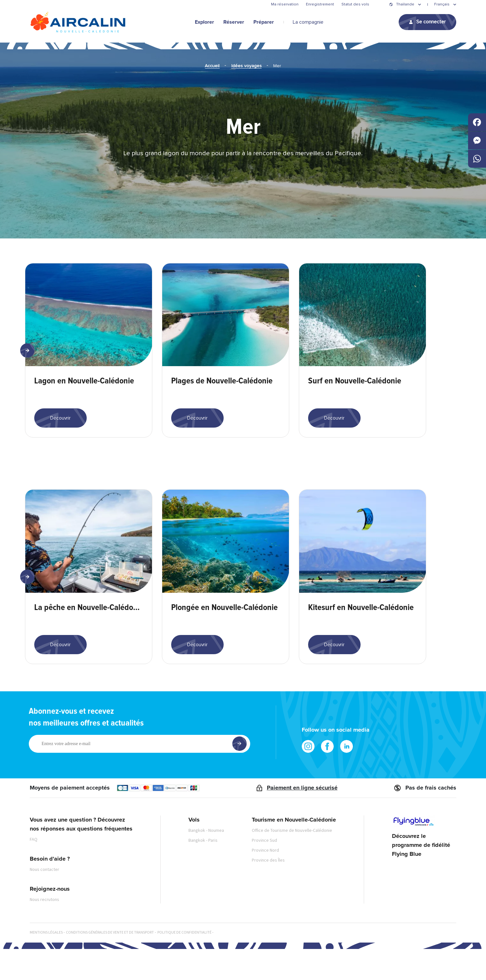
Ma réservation (285, 4)
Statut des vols (355, 4)
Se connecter (431, 22)
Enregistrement (320, 4)
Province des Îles (268, 891)
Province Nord (265, 881)
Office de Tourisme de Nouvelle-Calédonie (292, 861)
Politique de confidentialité (184, 963)
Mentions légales (46, 963)
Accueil (212, 66)
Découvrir (60, 434)
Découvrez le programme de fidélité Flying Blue (421, 877)
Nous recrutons (44, 930)
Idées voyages (247, 66)
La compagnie (308, 22)
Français (442, 4)
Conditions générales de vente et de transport (110, 963)
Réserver (234, 22)
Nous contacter (44, 900)
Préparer (264, 22)
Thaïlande (405, 4)
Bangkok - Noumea (206, 861)
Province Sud (264, 871)
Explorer (204, 22)
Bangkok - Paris (203, 871)
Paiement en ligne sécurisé (302, 819)
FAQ (34, 870)
